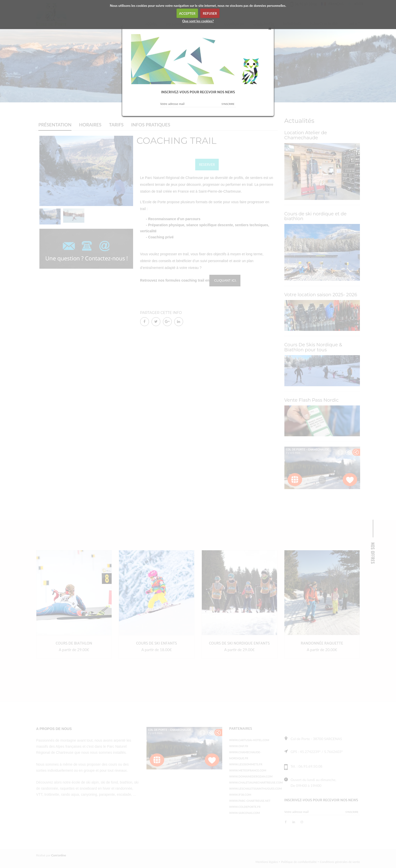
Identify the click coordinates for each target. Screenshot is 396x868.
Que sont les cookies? (198, 21)
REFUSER (210, 13)
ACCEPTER (187, 13)
